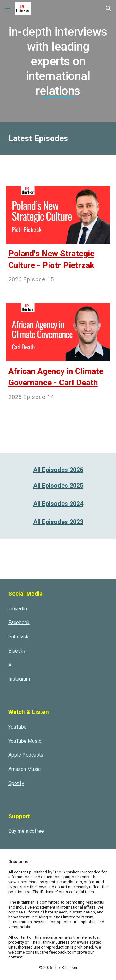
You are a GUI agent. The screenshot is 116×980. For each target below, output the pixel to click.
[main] (58, 61)
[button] (7, 8)
